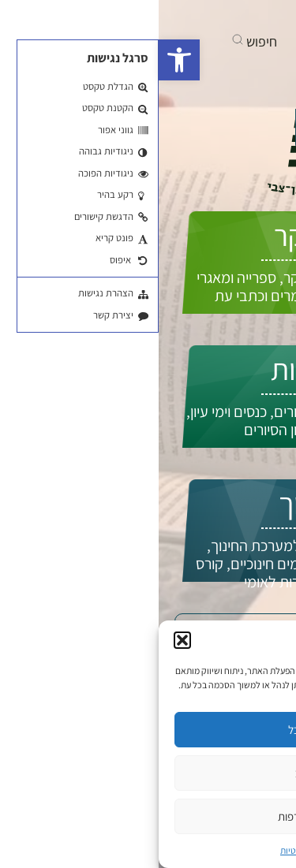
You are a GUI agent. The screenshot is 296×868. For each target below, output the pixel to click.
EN (256, 164)
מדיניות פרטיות (148, 850)
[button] (21, 60)
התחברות (226, 180)
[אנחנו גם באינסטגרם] (181, 16)
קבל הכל (148, 730)
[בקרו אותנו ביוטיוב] (208, 16)
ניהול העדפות (148, 816)
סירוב (148, 773)
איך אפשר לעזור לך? (196, 129)
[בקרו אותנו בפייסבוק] (238, 16)
